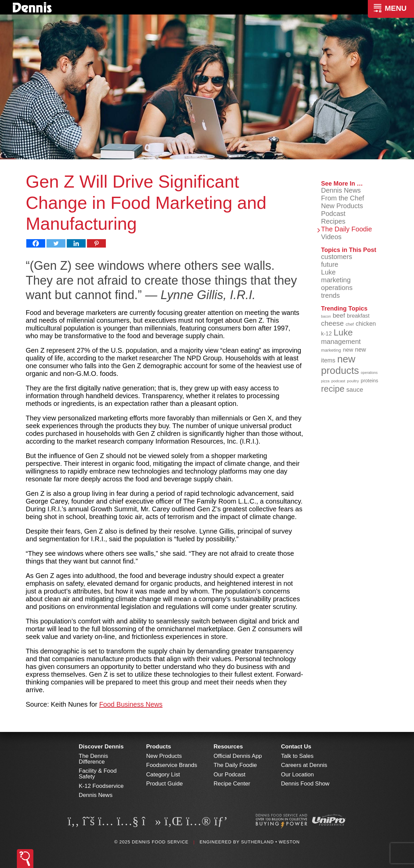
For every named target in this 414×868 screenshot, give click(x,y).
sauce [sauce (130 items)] (355, 390)
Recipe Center (232, 784)
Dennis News (341, 190)
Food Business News (131, 704)
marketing (336, 280)
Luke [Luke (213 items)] (343, 332)
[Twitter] (56, 243)
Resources (228, 747)
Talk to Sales (297, 756)
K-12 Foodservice (101, 786)
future (330, 264)
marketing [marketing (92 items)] (331, 350)
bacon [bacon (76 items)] (326, 316)
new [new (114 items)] (348, 350)
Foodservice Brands (172, 765)
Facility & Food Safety (98, 774)
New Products (342, 206)
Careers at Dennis (304, 765)
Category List (163, 775)
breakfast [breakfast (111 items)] (358, 316)
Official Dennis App (238, 756)
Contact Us (296, 747)
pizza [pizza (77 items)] (325, 381)
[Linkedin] (76, 243)
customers (336, 257)
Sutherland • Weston (270, 842)
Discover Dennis (101, 747)
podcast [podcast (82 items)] (338, 381)
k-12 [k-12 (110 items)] (326, 333)
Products (159, 747)
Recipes (333, 221)
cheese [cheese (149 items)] (332, 323)
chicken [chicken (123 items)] (366, 324)
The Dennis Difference (94, 759)
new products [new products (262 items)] (340, 365)
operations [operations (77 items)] (369, 373)
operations (337, 288)
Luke (328, 272)
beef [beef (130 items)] (339, 315)
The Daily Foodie (346, 229)
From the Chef (343, 198)
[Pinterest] (96, 243)
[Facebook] (36, 243)
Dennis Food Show (305, 784)
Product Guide (165, 784)
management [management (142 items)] (341, 342)
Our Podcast (230, 775)
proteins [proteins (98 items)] (369, 381)
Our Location (298, 775)
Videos (331, 237)
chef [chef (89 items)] (350, 324)
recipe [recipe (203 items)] (333, 389)
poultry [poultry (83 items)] (353, 381)
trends (330, 295)
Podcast (333, 214)
